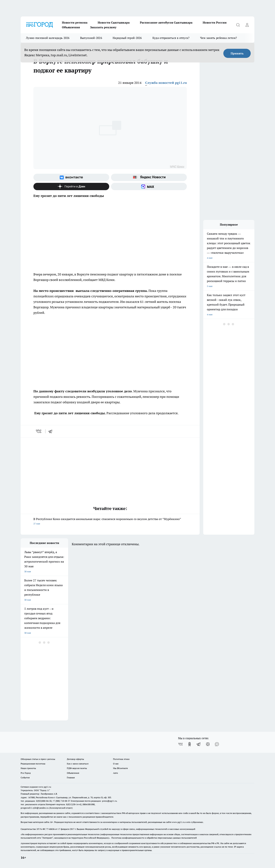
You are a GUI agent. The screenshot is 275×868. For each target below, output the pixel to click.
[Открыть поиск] (238, 25)
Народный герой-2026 (127, 38)
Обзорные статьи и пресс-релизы (38, 759)
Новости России (215, 22)
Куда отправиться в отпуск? (171, 38)
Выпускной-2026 (91, 38)
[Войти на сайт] (247, 25)
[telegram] (51, 431)
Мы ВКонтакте (120, 768)
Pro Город (26, 773)
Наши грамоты (28, 768)
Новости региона (75, 22)
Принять (237, 53)
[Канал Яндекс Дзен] (71, 186)
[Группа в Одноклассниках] (190, 744)
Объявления (71, 27)
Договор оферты (75, 759)
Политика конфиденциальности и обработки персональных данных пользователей (154, 838)
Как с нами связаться (78, 764)
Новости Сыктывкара (114, 22)
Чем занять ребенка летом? (219, 38)
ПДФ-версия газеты (77, 768)
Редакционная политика (33, 764)
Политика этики (121, 759)
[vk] (39, 431)
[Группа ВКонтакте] (71, 177)
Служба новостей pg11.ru (166, 83)
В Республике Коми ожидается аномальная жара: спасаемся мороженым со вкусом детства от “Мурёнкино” (110, 522)
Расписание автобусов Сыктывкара (166, 22)
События (25, 777)
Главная (71, 777)
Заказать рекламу (103, 27)
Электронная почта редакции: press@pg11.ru (94, 801)
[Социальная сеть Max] (149, 186)
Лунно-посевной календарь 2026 (48, 38)
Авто (115, 773)
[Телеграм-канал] (199, 744)
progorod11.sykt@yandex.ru (35, 808)
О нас (116, 764)
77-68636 (50, 829)
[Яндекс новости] (149, 177)
